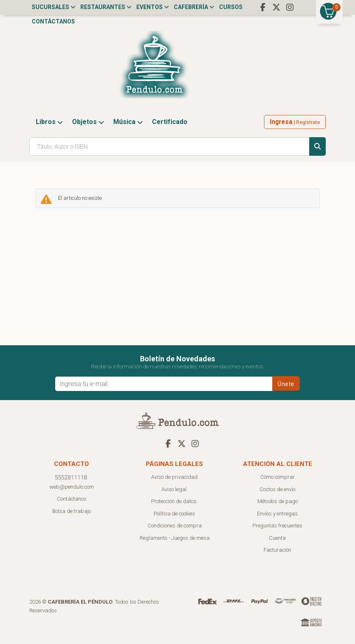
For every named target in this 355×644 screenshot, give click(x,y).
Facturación (277, 550)
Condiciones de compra (175, 526)
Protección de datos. (174, 501)
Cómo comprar (278, 477)
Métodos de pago (278, 501)
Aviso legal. (175, 489)
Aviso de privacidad (174, 477)
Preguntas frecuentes (277, 526)
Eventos (153, 7)
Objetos (88, 122)
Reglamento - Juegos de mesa (175, 538)
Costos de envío (277, 489)
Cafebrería (194, 7)
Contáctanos (53, 21)
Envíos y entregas (277, 514)
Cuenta (277, 538)
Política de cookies (174, 514)
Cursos (231, 7)
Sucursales (54, 7)
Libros (49, 122)
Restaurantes (106, 7)
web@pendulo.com (72, 487)
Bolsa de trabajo (72, 511)
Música (128, 122)
